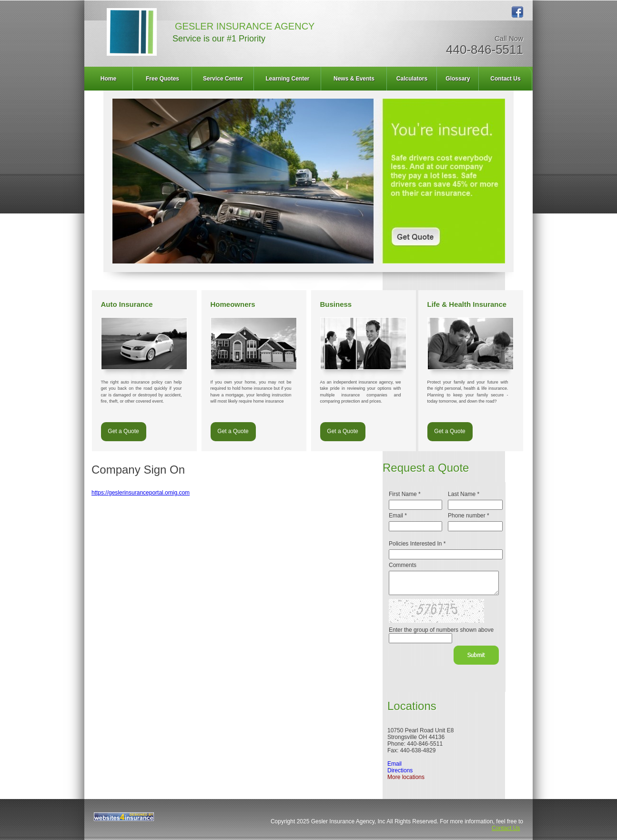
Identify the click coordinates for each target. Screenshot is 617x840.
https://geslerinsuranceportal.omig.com (141, 493)
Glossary (458, 79)
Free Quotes (162, 79)
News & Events (354, 79)
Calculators (412, 79)
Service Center (223, 79)
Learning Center (287, 79)
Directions (400, 770)
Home (108, 79)
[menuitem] (109, 79)
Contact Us (505, 79)
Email (394, 764)
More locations (406, 777)
